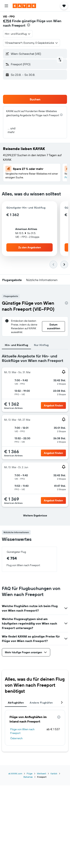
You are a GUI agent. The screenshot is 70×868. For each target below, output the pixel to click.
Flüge (30, 773)
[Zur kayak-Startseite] (24, 6)
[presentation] (29, 25)
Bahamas (28, 777)
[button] (6, 6)
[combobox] (18, 34)
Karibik (54, 773)
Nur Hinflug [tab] (41, 345)
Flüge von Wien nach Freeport (22, 731)
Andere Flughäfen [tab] (41, 703)
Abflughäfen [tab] (16, 703)
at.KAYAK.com (15, 773)
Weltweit (42, 773)
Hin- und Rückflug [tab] (16, 345)
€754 (7, 21)
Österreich (16, 738)
